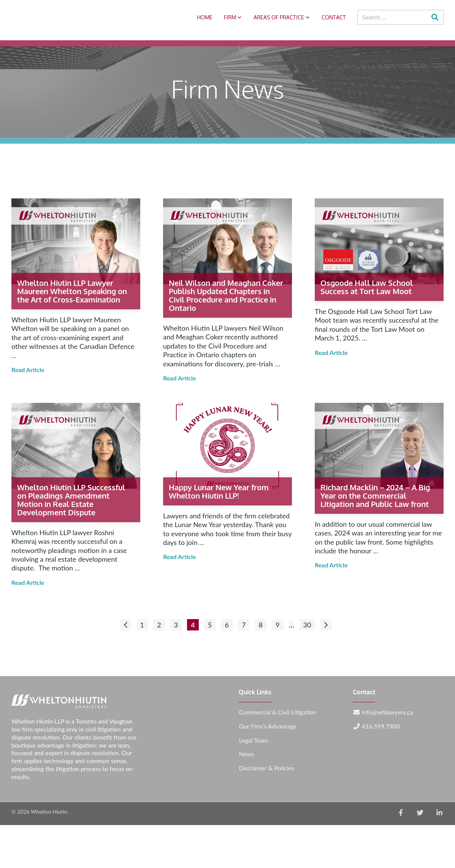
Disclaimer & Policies (266, 768)
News (246, 754)
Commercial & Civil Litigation (277, 712)
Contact (334, 17)
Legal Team (253, 740)
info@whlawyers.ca (388, 712)
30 (307, 625)
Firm (233, 17)
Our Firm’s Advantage (267, 726)
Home (205, 17)
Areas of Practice (282, 17)
